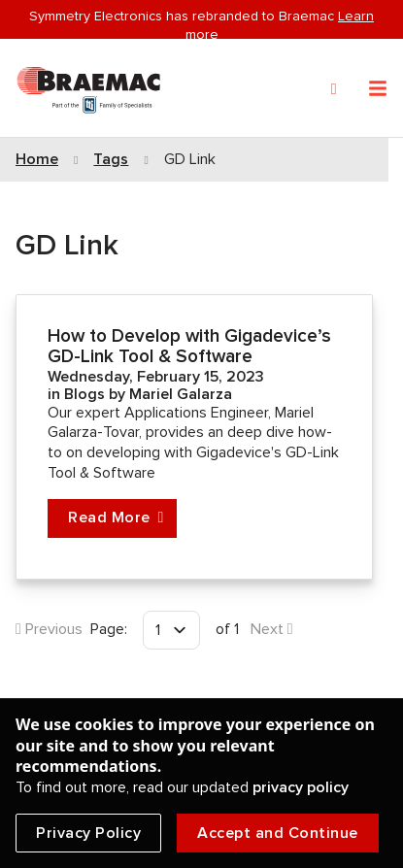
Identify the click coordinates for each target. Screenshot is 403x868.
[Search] (334, 89)
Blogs (86, 394)
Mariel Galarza (181, 394)
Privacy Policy (88, 833)
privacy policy (301, 787)
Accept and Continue (278, 833)
